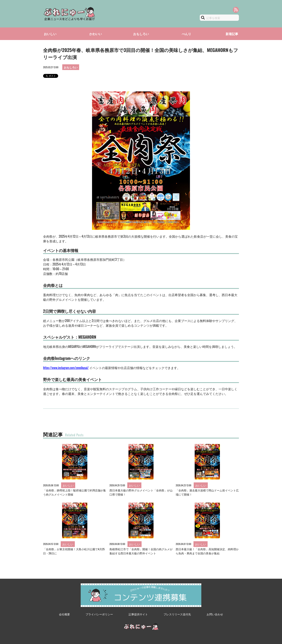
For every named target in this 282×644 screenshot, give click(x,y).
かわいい (96, 34)
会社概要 (64, 614)
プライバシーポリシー (99, 614)
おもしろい (141, 34)
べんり (186, 34)
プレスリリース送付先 (177, 614)
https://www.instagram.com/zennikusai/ (66, 368)
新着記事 (232, 34)
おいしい (50, 34)
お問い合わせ (215, 614)
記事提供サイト (138, 614)
